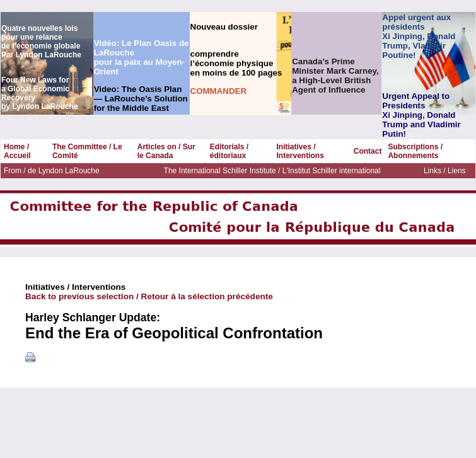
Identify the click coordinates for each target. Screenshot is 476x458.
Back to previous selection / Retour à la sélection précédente (149, 296)
